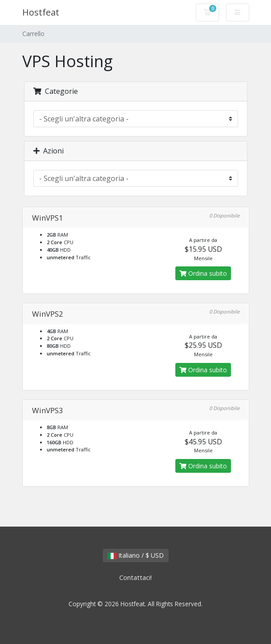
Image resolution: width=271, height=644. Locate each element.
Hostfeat (41, 12)
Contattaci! (135, 578)
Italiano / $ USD (136, 555)
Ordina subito (203, 273)
